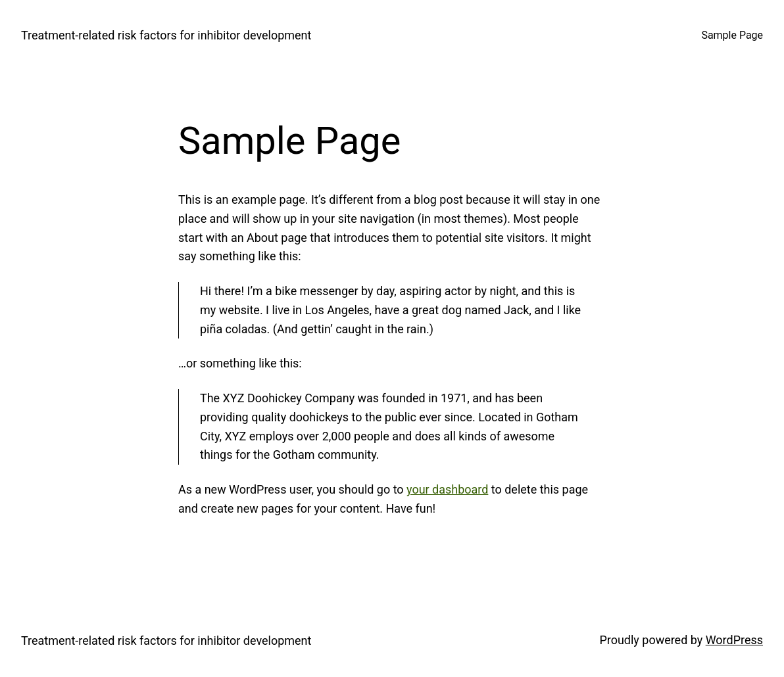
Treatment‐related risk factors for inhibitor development (166, 35)
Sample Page (732, 35)
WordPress (734, 640)
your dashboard (447, 489)
